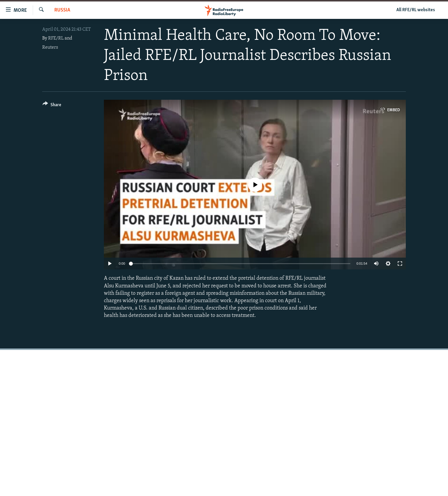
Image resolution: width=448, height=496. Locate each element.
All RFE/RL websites (416, 10)
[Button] (52, 106)
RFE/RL (56, 38)
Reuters (50, 48)
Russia (62, 10)
